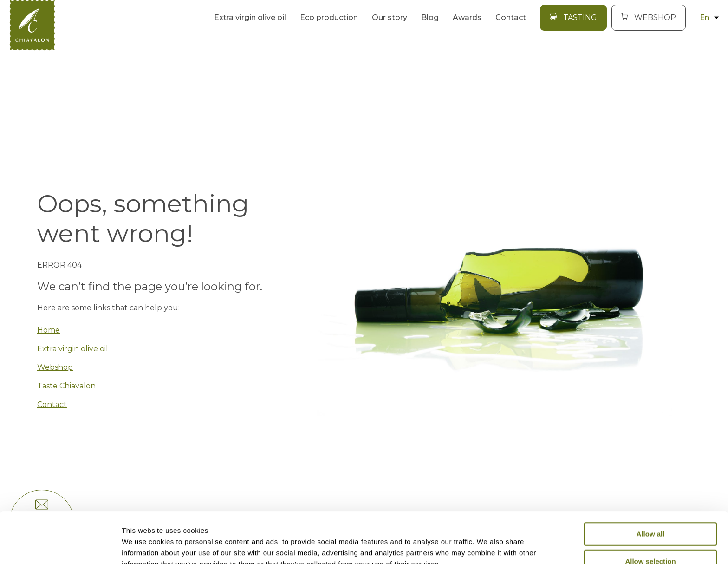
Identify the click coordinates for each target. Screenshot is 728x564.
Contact (511, 17)
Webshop (55, 367)
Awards (467, 17)
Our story (390, 17)
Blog (430, 17)
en (709, 17)
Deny (651, 541)
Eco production (329, 17)
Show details (487, 546)
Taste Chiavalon (66, 386)
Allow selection (650, 513)
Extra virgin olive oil (250, 17)
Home (49, 330)
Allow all (651, 486)
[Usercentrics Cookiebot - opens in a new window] (60, 546)
